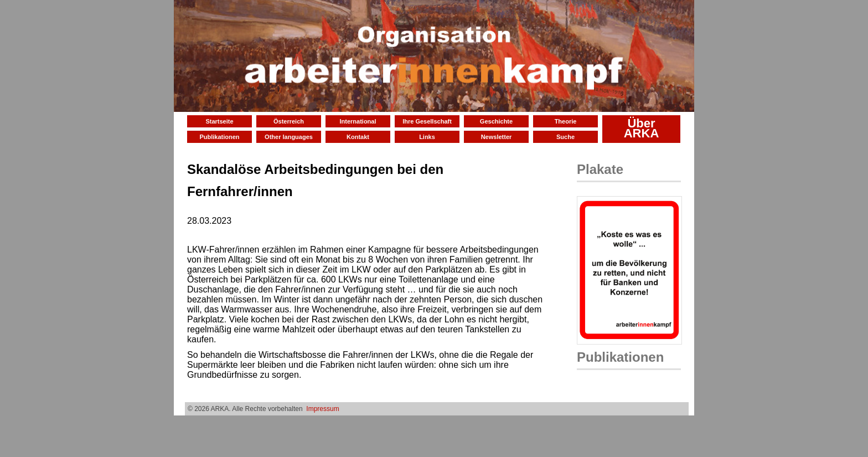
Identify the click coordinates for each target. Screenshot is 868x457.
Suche (565, 137)
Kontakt (358, 137)
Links (427, 137)
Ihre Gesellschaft (427, 121)
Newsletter (497, 137)
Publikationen (219, 137)
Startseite (219, 121)
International (358, 121)
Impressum (322, 409)
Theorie (566, 121)
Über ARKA (642, 128)
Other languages (289, 137)
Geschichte (496, 121)
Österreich (289, 121)
